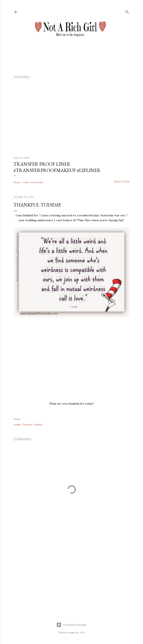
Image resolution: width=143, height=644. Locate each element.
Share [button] (17, 182)
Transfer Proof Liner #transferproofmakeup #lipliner (57, 167)
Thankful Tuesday (32, 425)
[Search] (127, 11)
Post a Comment (33, 182)
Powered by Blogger (72, 625)
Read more (122, 182)
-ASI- (82, 632)
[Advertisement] (72, 574)
